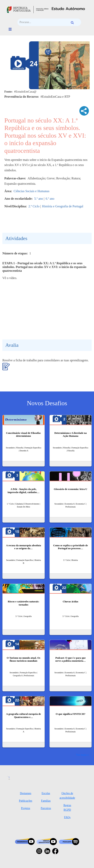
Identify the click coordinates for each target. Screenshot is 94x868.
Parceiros (46, 808)
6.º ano (50, 199)
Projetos (26, 808)
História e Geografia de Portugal (63, 206)
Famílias (46, 801)
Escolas (46, 793)
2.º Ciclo (34, 206)
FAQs (67, 817)
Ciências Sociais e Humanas (32, 191)
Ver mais (81, 755)
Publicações (26, 801)
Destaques (26, 793)
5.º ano (39, 199)
